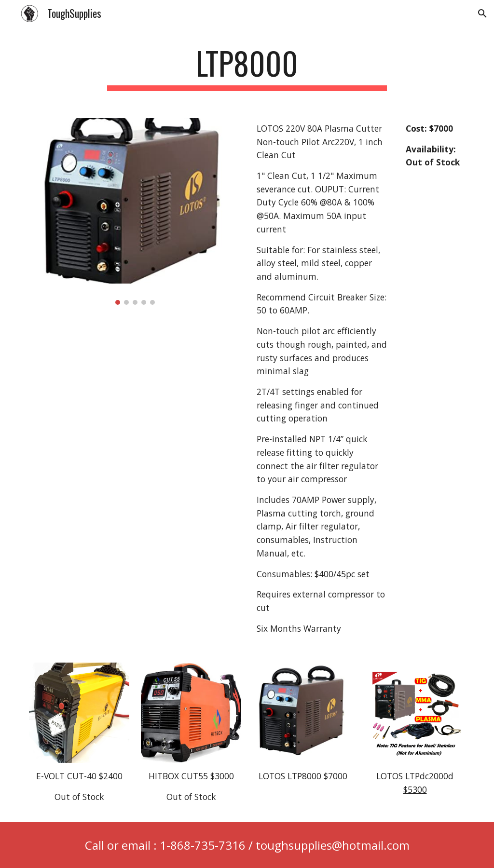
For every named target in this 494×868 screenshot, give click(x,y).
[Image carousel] (135, 212)
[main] (247, 68)
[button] (482, 14)
